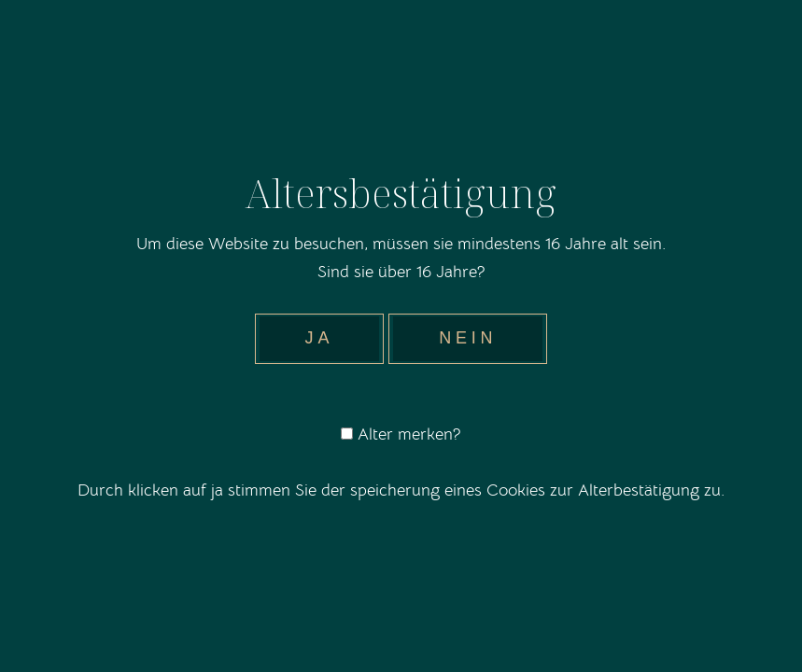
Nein (468, 338)
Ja (320, 338)
